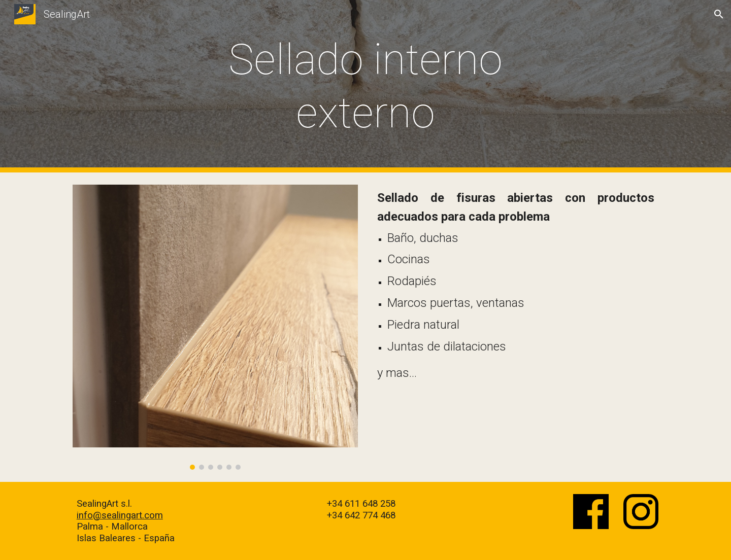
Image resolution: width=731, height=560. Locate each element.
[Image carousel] (215, 327)
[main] (365, 86)
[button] (719, 14)
